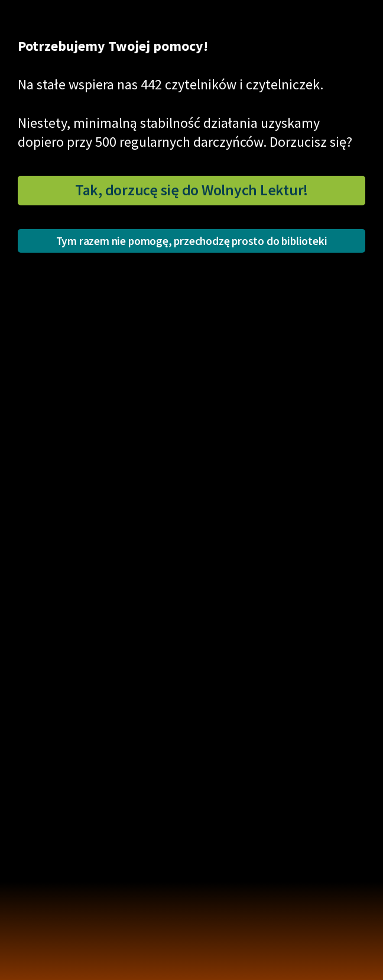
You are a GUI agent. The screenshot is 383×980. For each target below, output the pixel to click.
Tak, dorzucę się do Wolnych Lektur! (191, 190)
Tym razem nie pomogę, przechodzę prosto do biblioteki (192, 241)
